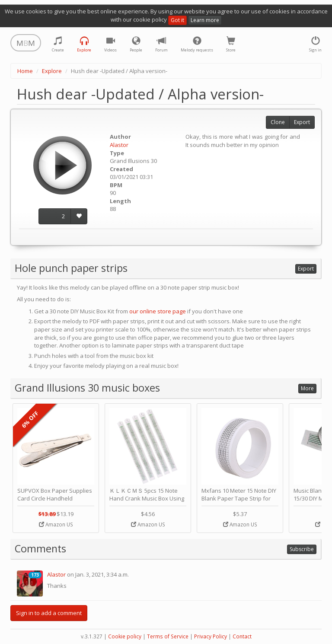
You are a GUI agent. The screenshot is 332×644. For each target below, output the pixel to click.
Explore (52, 71)
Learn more (205, 20)
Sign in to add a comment (49, 613)
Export (302, 122)
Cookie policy (125, 636)
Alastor (119, 145)
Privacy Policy (211, 636)
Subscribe (302, 549)
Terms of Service (168, 636)
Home (25, 71)
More (307, 388)
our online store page (158, 311)
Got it (177, 20)
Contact (242, 636)
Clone (278, 122)
